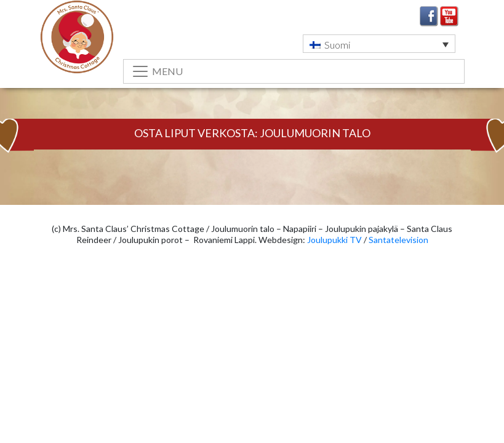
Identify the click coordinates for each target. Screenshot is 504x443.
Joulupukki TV (334, 240)
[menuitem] (379, 44)
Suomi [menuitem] (337, 45)
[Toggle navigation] (294, 71)
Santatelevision (398, 240)
